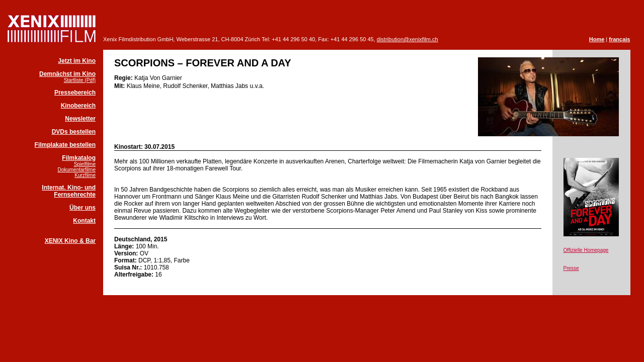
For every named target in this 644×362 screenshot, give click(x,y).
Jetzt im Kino (77, 61)
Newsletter (80, 119)
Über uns (83, 208)
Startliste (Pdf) (80, 80)
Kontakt (84, 221)
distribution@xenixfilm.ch (408, 39)
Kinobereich (78, 106)
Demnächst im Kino (67, 74)
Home (597, 39)
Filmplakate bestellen (65, 145)
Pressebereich (75, 93)
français (619, 39)
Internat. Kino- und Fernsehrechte (69, 191)
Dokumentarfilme (76, 170)
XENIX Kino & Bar (70, 241)
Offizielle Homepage (586, 250)
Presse (571, 268)
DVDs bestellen (74, 132)
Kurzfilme (85, 175)
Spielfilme (85, 164)
